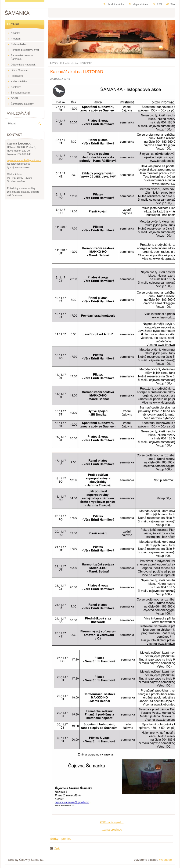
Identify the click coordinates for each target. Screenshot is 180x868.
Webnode (165, 860)
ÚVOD (54, 63)
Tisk (173, 4)
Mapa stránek (140, 4)
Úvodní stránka (115, 4)
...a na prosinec (112, 830)
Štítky (54, 839)
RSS (159, 4)
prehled (67, 839)
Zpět (57, 848)
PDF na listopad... (112, 822)
